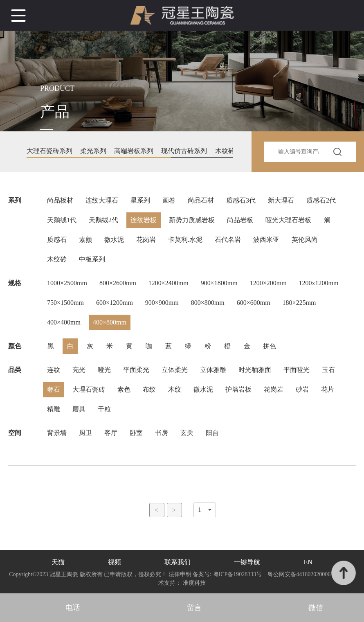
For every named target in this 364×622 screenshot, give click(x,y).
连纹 (54, 370)
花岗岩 (146, 240)
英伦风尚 (305, 240)
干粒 (104, 409)
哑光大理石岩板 (288, 220)
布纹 (149, 389)
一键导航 (247, 562)
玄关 (187, 433)
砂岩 (302, 389)
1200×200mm (268, 283)
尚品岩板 (240, 220)
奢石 (54, 389)
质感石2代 (321, 200)
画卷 (169, 200)
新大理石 (281, 200)
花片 (328, 389)
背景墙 (57, 433)
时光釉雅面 (255, 370)
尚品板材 (60, 200)
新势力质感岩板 (192, 220)
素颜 (85, 240)
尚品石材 (201, 200)
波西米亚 (266, 240)
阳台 (212, 433)
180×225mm (299, 303)
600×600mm (254, 303)
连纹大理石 (102, 200)
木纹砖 (57, 259)
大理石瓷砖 (89, 389)
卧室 (136, 433)
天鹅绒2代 (103, 220)
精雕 (54, 409)
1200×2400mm (169, 283)
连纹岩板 (144, 220)
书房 (162, 433)
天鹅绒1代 (62, 220)
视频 (115, 562)
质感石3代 (241, 200)
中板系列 (92, 259)
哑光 (104, 370)
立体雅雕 (213, 370)
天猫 (58, 562)
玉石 (328, 370)
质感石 (57, 240)
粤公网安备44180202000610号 (305, 574)
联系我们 (178, 562)
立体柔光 (175, 370)
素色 (124, 389)
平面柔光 (136, 370)
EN (308, 562)
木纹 (175, 389)
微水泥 (114, 240)
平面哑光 (297, 370)
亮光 (79, 370)
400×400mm (64, 322)
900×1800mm (219, 283)
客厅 (111, 433)
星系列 (140, 200)
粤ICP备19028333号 (237, 574)
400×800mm (110, 322)
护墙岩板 (238, 389)
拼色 (270, 346)
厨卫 (85, 433)
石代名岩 (228, 240)
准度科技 (194, 583)
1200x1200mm (319, 283)
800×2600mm (118, 283)
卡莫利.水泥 (185, 240)
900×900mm (162, 303)
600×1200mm (115, 303)
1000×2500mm (67, 283)
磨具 (79, 409)
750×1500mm (65, 303)
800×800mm (208, 303)
